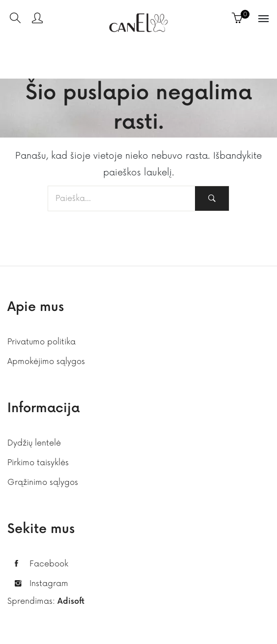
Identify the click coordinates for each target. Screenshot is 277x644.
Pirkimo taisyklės (38, 463)
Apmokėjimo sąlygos (46, 362)
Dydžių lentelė (34, 443)
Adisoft (71, 602)
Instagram (49, 584)
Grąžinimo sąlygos (43, 482)
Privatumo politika (42, 342)
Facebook (49, 564)
